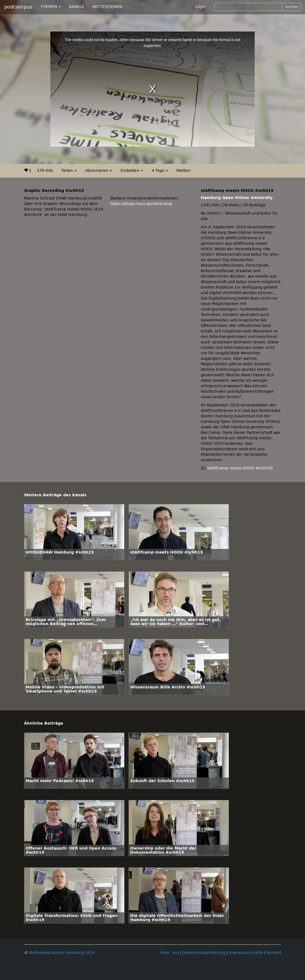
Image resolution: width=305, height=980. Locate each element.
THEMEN (51, 7)
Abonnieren (99, 171)
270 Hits (45, 171)
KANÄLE (77, 7)
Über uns (170, 953)
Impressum (240, 953)
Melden (184, 171)
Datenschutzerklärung (204, 953)
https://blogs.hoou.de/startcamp (141, 204)
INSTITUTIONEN (107, 7)
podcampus (18, 7)
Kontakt (274, 953)
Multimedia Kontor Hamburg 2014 (62, 953)
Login (201, 7)
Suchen (292, 7)
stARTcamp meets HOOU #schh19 (240, 468)
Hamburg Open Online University (237, 198)
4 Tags (160, 171)
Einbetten (132, 171)
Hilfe (259, 953)
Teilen (69, 171)
